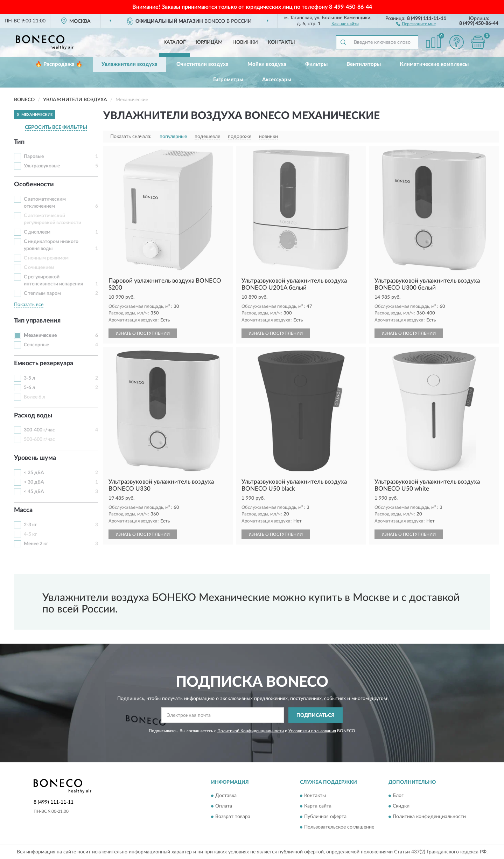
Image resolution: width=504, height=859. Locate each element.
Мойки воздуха (267, 64)
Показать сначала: (131, 137)
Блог (398, 796)
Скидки (401, 806)
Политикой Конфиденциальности (251, 731)
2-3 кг (30, 525)
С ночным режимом (46, 258)
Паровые (34, 157)
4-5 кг (30, 534)
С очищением (39, 268)
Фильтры (316, 64)
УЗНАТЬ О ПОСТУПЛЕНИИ (143, 333)
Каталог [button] (175, 42)
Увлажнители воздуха (129, 64)
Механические (40, 335)
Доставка (226, 796)
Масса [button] (23, 510)
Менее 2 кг (36, 544)
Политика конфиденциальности (429, 817)
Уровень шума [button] (35, 458)
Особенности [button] (34, 185)
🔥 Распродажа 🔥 (59, 64)
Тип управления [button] (37, 321)
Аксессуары (277, 80)
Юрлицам (209, 42)
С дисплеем (37, 232)
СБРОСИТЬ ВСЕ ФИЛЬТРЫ (56, 127)
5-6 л (29, 388)
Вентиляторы (364, 64)
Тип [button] (19, 142)
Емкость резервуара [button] (44, 363)
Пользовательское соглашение (339, 827)
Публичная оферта (325, 817)
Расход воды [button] (33, 416)
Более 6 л (34, 397)
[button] (416, 23)
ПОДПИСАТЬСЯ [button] (316, 715)
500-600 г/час (39, 439)
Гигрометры (228, 80)
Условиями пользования (312, 731)
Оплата (224, 806)
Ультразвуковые (42, 166)
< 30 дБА (34, 482)
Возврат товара (233, 817)
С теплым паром (42, 293)
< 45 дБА (34, 492)
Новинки (245, 42)
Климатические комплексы (434, 64)
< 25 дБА (34, 473)
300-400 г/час (39, 430)
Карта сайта (318, 806)
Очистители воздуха (202, 64)
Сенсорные (36, 345)
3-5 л (29, 378)
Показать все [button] (29, 305)
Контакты (281, 42)
